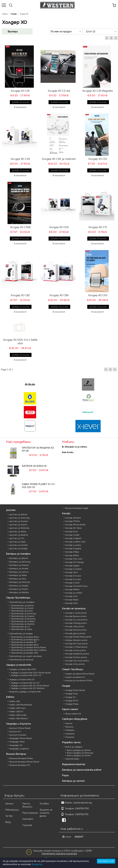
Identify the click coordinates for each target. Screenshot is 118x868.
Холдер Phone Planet (75, 690)
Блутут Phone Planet (20, 728)
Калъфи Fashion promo (76, 657)
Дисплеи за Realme (19, 535)
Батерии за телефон (18, 554)
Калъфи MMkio (73, 589)
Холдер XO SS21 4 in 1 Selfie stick (20, 341)
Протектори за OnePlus (23, 621)
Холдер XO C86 (59, 295)
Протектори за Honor (22, 611)
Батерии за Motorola (20, 582)
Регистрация (30, 813)
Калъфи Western (73, 518)
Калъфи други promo (75, 633)
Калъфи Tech (72, 572)
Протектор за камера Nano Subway (29, 650)
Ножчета (70, 734)
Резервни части (71, 742)
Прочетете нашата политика (59, 853)
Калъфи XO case (73, 576)
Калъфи (66, 513)
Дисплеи (11, 510)
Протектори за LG (21, 626)
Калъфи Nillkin (72, 555)
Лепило (69, 723)
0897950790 (82, 808)
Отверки (70, 730)
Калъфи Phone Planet (76, 524)
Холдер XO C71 (98, 227)
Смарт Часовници (73, 669)
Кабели (10, 697)
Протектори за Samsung (24, 613)
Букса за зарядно (74, 747)
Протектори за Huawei (23, 616)
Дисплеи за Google (19, 548)
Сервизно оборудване (75, 719)
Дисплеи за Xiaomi (19, 524)
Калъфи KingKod (73, 538)
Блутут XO (15, 731)
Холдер (66, 686)
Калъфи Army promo (75, 664)
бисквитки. (37, 864)
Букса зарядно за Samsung (80, 753)
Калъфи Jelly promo (75, 626)
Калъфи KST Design (75, 562)
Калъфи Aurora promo (76, 650)
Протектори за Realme (23, 624)
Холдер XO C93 (98, 295)
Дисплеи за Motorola (19, 528)
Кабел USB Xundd (18, 715)
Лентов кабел (72, 759)
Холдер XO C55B (20, 227)
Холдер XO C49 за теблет (59, 159)
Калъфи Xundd (72, 535)
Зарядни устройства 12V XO (25, 683)
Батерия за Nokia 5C (35, 466)
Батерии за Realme (19, 592)
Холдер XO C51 (98, 159)
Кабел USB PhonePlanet (21, 705)
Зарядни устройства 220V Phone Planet (31, 673)
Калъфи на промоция (74, 608)
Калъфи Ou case (73, 579)
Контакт (28, 819)
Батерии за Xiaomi (19, 589)
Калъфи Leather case (76, 542)
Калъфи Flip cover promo (77, 661)
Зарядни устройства (19, 665)
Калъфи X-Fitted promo (76, 647)
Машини (70, 727)
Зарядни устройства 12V (22, 679)
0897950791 (82, 814)
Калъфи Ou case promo (76, 620)
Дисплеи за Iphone (18, 514)
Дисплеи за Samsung (20, 518)
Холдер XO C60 (59, 227)
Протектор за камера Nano (25, 645)
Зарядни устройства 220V (23, 669)
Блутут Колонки (18, 735)
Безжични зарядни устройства (25, 691)
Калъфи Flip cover (74, 559)
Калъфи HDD (72, 603)
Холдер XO (71, 697)
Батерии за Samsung (20, 562)
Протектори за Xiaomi (22, 608)
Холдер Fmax (72, 693)
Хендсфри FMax (17, 742)
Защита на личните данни (46, 813)
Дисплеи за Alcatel (19, 545)
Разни (65, 775)
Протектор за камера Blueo (25, 637)
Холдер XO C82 (20, 295)
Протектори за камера (21, 633)
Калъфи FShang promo (76, 623)
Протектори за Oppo (22, 629)
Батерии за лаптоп (73, 781)
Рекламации (12, 810)
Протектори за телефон (22, 602)
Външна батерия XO (20, 765)
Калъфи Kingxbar (73, 548)
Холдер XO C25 (20, 91)
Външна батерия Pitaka (21, 758)
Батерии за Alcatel (19, 568)
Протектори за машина (22, 659)
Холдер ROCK (72, 700)
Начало (9, 803)
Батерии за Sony (18, 579)
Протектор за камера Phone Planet (29, 647)
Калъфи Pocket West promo (78, 637)
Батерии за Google (19, 585)
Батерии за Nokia (18, 575)
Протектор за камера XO (24, 642)
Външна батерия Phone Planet (24, 762)
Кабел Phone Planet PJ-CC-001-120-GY (39, 485)
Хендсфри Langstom (19, 749)
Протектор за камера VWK (25, 653)
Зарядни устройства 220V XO (26, 675)
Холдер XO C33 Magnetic (98, 91)
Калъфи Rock (72, 531)
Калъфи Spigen (73, 565)
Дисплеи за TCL (17, 538)
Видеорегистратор (74, 764)
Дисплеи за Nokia (18, 531)
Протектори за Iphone (22, 605)
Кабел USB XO (16, 711)
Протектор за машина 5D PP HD (38, 449)
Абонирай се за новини (76, 447)
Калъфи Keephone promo (77, 654)
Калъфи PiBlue (72, 552)
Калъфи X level (73, 583)
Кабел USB (15, 701)
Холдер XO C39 (20, 159)
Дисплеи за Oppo (18, 542)
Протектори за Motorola (23, 619)
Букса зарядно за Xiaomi (79, 755)
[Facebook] (65, 820)
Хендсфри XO (16, 745)
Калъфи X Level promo (76, 613)
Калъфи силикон (73, 545)
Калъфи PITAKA (73, 521)
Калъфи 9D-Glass (74, 528)
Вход (8, 822)
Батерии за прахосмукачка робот (82, 770)
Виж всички (68, 452)
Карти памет (70, 709)
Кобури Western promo (76, 640)
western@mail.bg (82, 802)
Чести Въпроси (27, 805)
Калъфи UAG (72, 596)
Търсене (27, 825)
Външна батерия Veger (77, 508)
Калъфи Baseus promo (76, 616)
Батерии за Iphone (19, 558)
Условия (44, 803)
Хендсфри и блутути (19, 724)
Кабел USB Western (19, 718)
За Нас (9, 816)
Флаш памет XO (73, 714)
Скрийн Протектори (18, 597)
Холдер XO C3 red (59, 91)
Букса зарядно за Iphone (79, 750)
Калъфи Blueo (72, 599)
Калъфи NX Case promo (77, 643)
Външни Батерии (16, 754)
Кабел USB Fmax (18, 708)
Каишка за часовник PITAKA (79, 680)
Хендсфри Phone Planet (21, 738)
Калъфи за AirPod (74, 593)
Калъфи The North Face (77, 586)
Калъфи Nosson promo (76, 630)
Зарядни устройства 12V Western (28, 688)
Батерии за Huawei (19, 565)
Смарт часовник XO (75, 677)
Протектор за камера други (25, 639)
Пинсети (70, 737)
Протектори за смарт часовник (26, 656)
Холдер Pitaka (72, 704)
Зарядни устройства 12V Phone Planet (30, 685)
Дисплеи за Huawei (19, 521)
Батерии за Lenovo (19, 572)
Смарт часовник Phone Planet (80, 674)
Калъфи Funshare (74, 569)
